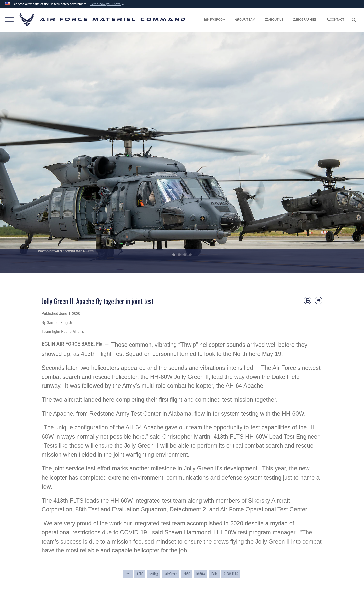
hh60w (201, 574)
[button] (107, 4)
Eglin (214, 574)
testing (154, 574)
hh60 (187, 574)
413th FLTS (231, 574)
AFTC (140, 574)
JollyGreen (171, 574)
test (128, 574)
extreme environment (136, 478)
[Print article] (308, 301)
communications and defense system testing (224, 478)
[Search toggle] (355, 19)
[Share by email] (319, 301)
